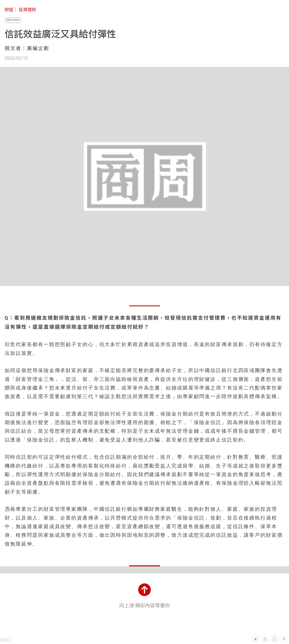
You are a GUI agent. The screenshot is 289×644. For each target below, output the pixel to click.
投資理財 (27, 10)
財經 (9, 10)
